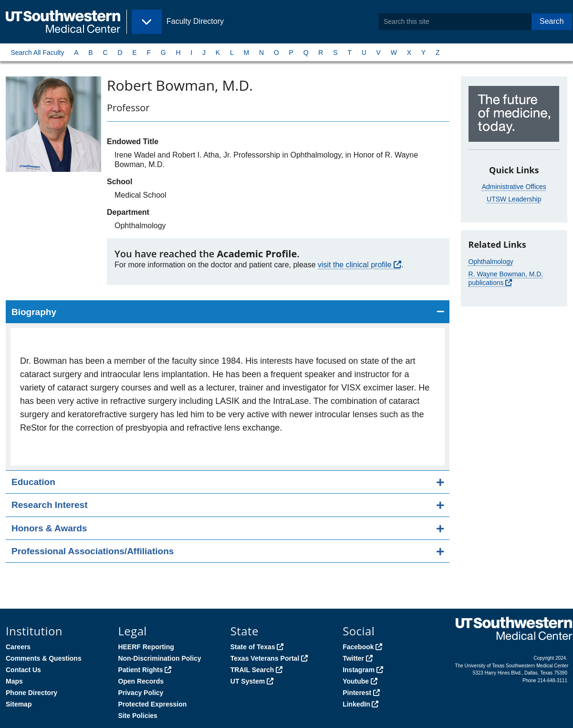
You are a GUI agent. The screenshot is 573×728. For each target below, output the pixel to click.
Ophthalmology (491, 262)
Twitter (353, 658)
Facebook (358, 647)
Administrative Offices (514, 187)
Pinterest (357, 693)
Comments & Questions (44, 658)
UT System (248, 681)
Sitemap (19, 704)
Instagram (359, 670)
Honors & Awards (49, 528)
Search (552, 21)
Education (33, 482)
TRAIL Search (252, 670)
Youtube (356, 681)
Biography (34, 312)
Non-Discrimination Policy (159, 658)
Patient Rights (140, 670)
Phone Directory (31, 693)
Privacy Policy (141, 693)
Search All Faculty (37, 53)
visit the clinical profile (355, 265)
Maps (14, 681)
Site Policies (137, 716)
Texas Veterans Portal (265, 658)
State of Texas (253, 647)
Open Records (141, 681)
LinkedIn (356, 704)
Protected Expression (152, 704)
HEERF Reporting (146, 647)
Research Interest (49, 505)
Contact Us (23, 670)
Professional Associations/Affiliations (93, 551)
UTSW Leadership (514, 199)
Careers (18, 647)
